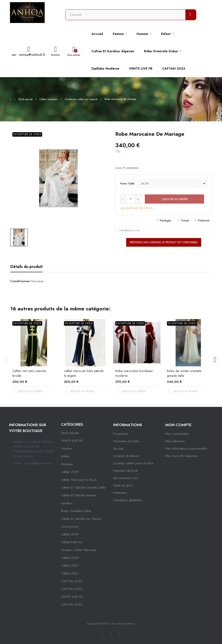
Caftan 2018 (70, 472)
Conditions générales (128, 500)
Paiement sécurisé (125, 471)
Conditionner (20, 281)
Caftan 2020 (70, 558)
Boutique (67, 464)
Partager (166, 220)
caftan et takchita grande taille (83, 487)
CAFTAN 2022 (72, 581)
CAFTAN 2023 (72, 605)
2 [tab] (109, 404)
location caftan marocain (79, 550)
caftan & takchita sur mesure (82, 519)
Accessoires (70, 527)
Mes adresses (175, 441)
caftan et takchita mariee (79, 495)
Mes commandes (177, 434)
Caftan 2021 (70, 573)
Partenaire (120, 493)
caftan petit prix (72, 542)
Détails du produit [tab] (26, 267)
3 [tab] (113, 404)
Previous (7, 360)
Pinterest (204, 220)
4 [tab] (118, 404)
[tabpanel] (34, 360)
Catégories (72, 425)
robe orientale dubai (76, 511)
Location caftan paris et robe (133, 463)
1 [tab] (104, 404)
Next (215, 360)
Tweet (185, 220)
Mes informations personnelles (186, 448)
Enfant (65, 456)
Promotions (121, 434)
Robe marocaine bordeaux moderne (134, 373)
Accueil (118, 448)
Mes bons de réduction (181, 456)
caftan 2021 (70, 566)
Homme (66, 448)
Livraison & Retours (126, 456)
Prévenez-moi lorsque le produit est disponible (164, 242)
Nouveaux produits (126, 441)
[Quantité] (131, 199)
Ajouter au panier (174, 199)
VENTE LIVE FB (72, 441)
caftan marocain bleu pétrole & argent (84, 373)
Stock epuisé (70, 433)
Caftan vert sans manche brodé (29, 373)
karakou (67, 503)
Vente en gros (123, 485)
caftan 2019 (70, 534)
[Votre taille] (172, 184)
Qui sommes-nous (126, 478)
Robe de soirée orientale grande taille (184, 373)
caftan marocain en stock (79, 480)
